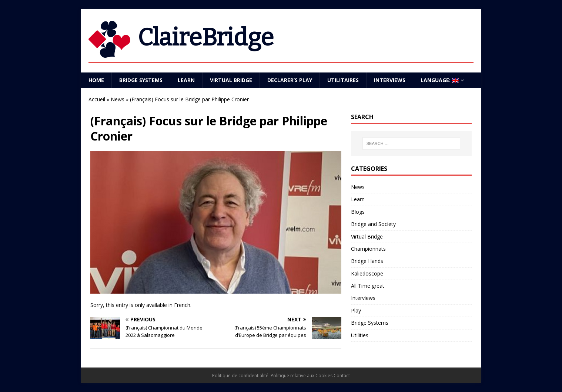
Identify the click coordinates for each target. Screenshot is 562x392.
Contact (342, 376)
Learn (186, 80)
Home (96, 80)
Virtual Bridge (231, 80)
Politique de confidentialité (240, 376)
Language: (440, 80)
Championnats (368, 249)
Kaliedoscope (367, 273)
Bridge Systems (141, 80)
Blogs (358, 212)
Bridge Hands (367, 261)
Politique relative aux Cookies (302, 376)
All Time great (368, 286)
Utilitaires (343, 80)
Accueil (97, 99)
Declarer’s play (290, 80)
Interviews (390, 80)
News (118, 99)
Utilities (360, 335)
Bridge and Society (373, 224)
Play (356, 310)
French (182, 305)
